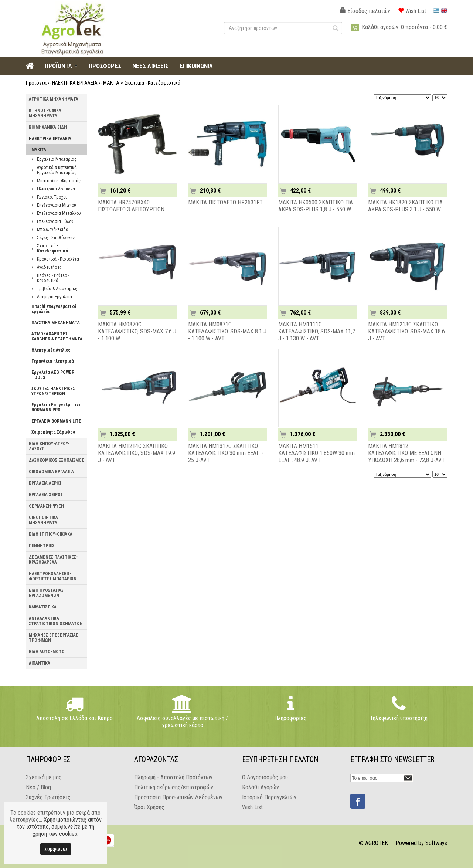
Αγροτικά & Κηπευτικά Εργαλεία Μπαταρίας (57, 170)
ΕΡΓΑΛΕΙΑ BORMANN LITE (56, 421)
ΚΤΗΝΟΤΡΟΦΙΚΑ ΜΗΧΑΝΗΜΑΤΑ (45, 113)
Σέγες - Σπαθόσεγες (56, 238)
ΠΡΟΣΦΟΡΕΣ (105, 66)
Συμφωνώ (56, 849)
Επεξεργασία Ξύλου (55, 221)
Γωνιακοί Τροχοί (52, 197)
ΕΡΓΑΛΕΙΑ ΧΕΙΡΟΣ (46, 495)
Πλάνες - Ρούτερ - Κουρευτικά (53, 278)
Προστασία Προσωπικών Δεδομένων (178, 797)
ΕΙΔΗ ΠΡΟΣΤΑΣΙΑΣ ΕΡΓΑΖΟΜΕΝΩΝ (46, 593)
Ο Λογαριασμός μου (265, 777)
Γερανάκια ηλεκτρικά (53, 361)
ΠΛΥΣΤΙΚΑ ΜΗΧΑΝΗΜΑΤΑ (56, 323)
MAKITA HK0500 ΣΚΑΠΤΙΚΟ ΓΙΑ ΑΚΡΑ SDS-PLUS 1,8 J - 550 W (316, 206)
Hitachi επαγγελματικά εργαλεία (54, 309)
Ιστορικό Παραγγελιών (269, 797)
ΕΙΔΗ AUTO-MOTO (47, 652)
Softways (436, 843)
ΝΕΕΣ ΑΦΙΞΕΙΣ (150, 66)
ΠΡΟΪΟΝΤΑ (58, 66)
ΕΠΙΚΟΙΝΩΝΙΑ (196, 66)
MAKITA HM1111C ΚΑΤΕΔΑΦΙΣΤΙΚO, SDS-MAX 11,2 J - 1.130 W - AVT (317, 331)
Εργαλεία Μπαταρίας (57, 159)
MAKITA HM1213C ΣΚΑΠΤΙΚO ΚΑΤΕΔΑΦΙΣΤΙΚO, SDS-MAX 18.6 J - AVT (406, 331)
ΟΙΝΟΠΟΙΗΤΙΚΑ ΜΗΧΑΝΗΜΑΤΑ (43, 520)
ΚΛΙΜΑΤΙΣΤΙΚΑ (43, 607)
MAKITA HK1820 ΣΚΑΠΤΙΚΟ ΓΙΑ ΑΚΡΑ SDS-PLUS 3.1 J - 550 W (405, 206)
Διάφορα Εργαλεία (55, 297)
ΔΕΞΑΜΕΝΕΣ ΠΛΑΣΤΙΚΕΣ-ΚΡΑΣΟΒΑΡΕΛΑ (53, 560)
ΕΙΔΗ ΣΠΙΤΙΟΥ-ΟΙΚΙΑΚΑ (51, 534)
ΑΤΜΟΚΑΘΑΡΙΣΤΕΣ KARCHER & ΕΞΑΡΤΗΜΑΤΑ (57, 336)
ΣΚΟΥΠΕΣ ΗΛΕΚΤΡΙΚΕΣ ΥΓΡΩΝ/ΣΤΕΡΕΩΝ (53, 391)
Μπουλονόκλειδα (53, 230)
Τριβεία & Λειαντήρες (57, 289)
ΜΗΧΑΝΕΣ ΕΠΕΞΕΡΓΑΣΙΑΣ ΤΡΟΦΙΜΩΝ (53, 638)
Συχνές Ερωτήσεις (48, 797)
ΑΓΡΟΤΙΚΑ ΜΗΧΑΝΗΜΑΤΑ (54, 99)
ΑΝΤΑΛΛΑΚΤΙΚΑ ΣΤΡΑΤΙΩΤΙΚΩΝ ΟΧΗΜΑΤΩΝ (56, 621)
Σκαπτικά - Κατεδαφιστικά (153, 83)
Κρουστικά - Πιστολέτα (58, 259)
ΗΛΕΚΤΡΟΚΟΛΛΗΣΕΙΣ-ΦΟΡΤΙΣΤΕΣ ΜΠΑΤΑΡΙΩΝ (53, 576)
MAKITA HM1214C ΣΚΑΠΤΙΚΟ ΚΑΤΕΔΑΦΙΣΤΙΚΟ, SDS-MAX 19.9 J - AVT (137, 453)
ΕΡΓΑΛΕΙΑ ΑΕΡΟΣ (45, 483)
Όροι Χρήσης (149, 807)
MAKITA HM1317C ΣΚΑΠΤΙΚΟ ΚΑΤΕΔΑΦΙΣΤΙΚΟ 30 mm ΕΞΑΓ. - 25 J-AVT (226, 453)
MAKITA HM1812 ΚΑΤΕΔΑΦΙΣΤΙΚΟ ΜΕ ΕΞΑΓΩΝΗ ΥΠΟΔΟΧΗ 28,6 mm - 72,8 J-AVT (406, 453)
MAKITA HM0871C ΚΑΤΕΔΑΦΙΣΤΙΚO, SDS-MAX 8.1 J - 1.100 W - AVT (227, 331)
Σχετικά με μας (44, 777)
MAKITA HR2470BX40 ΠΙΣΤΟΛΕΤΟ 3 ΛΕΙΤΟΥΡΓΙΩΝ (131, 206)
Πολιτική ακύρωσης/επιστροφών (174, 787)
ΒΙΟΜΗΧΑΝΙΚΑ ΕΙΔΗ (48, 127)
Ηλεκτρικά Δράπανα (56, 189)
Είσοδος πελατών (365, 11)
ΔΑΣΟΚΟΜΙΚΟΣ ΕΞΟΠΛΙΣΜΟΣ (56, 460)
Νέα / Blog (38, 787)
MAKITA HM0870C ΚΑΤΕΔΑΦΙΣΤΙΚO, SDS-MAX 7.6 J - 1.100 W (137, 331)
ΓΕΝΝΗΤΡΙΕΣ (42, 546)
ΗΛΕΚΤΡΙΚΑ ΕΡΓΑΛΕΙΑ (75, 83)
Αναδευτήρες (49, 267)
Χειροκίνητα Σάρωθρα (53, 432)
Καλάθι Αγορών (261, 787)
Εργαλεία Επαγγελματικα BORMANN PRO (57, 407)
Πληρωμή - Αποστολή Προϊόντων (173, 777)
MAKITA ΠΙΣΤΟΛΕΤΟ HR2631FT (225, 202)
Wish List (412, 11)
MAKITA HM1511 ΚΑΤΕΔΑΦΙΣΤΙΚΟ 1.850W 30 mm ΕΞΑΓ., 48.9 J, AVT (317, 453)
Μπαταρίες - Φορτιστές (59, 181)
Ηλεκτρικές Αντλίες (51, 350)
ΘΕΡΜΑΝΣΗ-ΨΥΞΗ (46, 506)
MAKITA (111, 83)
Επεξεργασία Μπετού (57, 205)
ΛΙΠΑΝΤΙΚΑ (40, 663)
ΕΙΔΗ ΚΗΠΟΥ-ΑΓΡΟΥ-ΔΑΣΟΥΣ (49, 446)
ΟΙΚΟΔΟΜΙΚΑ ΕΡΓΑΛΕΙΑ (51, 472)
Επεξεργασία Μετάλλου (59, 213)
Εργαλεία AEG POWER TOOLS (53, 375)
